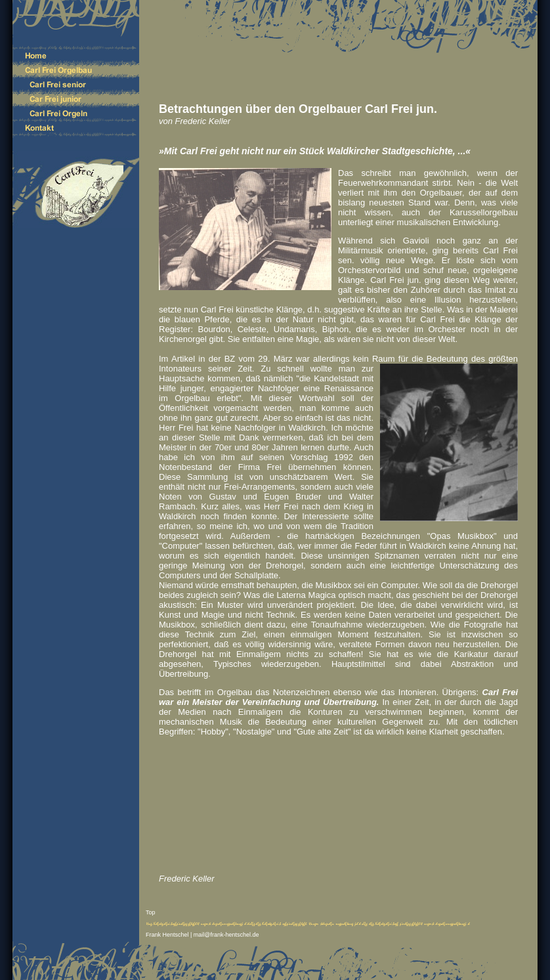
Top (151, 912)
